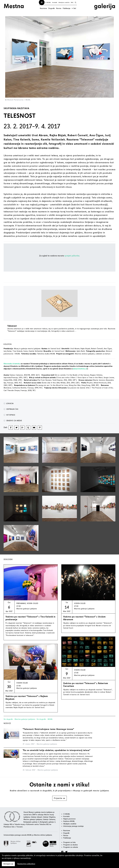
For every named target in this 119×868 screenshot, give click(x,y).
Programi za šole (69, 842)
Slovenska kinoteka (12, 364)
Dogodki (51, 8)
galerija (105, 6)
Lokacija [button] (9, 403)
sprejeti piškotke (72, 256)
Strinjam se (8, 864)
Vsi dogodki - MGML (45, 719)
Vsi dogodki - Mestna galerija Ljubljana (19, 719)
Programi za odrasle (71, 847)
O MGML (48, 2)
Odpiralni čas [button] (11, 409)
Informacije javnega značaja (73, 826)
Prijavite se (59, 798)
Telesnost (12, 326)
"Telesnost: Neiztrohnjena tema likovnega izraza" (48, 729)
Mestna (14, 6)
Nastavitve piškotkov (26, 864)
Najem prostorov (69, 819)
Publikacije (66, 8)
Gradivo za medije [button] (13, 421)
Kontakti (55, 2)
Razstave (43, 8)
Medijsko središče (64, 2)
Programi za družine (71, 845)
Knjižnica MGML (69, 821)
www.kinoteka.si (80, 369)
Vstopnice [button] (9, 415)
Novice (59, 8)
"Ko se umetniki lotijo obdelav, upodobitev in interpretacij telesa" (57, 750)
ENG (72, 2)
